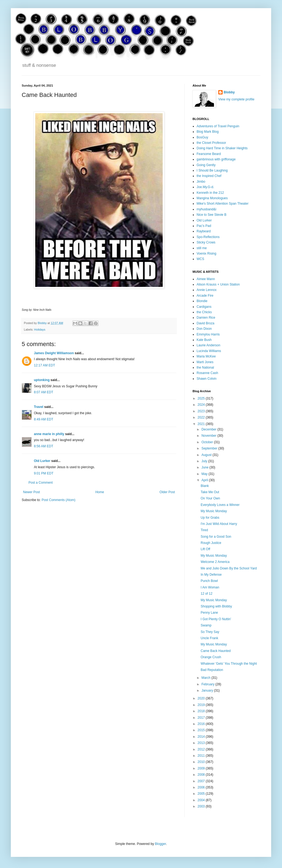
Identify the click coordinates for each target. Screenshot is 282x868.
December (209, 429)
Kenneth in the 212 (210, 193)
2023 (202, 411)
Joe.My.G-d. (205, 187)
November (209, 436)
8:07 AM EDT (44, 392)
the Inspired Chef (209, 176)
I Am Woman (210, 587)
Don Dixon (204, 329)
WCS (200, 259)
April (205, 480)
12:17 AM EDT (44, 365)
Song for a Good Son (216, 537)
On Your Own (210, 498)
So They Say (210, 632)
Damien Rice (206, 318)
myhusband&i (206, 209)
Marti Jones (205, 362)
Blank (205, 486)
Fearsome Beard (209, 154)
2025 (202, 398)
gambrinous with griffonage (216, 159)
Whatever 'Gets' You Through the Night (229, 664)
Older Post (167, 492)
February (208, 684)
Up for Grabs (210, 518)
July (205, 461)
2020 (202, 698)
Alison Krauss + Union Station (218, 284)
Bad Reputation (212, 670)
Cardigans (204, 307)
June (205, 467)
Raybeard (204, 231)
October (208, 442)
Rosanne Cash (207, 373)
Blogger (160, 844)
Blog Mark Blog (208, 132)
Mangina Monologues (212, 198)
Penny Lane (209, 613)
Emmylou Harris (208, 334)
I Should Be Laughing (212, 170)
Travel (39, 407)
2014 (202, 737)
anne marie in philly (49, 434)
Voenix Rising (206, 254)
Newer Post (31, 492)
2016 (202, 724)
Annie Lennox (206, 290)
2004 (202, 800)
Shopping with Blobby (216, 606)
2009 (202, 768)
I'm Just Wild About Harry (219, 524)
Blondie (202, 301)
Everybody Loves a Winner (220, 505)
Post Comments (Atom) (58, 500)
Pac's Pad (204, 226)
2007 (202, 781)
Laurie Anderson (208, 345)
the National (205, 368)
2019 (202, 705)
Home (100, 492)
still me (202, 248)
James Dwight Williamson (54, 353)
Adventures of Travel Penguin (218, 126)
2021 (202, 424)
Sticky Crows (206, 242)
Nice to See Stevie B (211, 215)
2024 (202, 405)
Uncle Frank (209, 638)
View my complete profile (236, 99)
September (210, 448)
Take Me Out (210, 492)
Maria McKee (206, 356)
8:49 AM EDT (44, 419)
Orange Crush (211, 657)
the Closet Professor (211, 143)
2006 (202, 787)
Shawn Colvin (206, 379)
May (205, 474)
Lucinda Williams (209, 351)
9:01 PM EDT (44, 473)
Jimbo (201, 182)
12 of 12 (206, 594)
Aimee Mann (206, 279)
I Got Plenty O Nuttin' (216, 619)
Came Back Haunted (216, 651)
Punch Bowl (209, 581)
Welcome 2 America (215, 562)
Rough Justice (211, 543)
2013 (202, 743)
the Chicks (204, 312)
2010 (202, 762)
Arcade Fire (205, 296)
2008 (202, 775)
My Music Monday (214, 511)
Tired (204, 530)
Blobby (229, 92)
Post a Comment (41, 483)
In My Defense (211, 575)
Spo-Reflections (208, 237)
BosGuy (202, 137)
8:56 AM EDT (44, 446)
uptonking (42, 380)
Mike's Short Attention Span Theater (223, 204)
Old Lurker (42, 461)
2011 (202, 756)
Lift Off (205, 549)
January (208, 690)
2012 (202, 749)
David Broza (205, 323)
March (206, 678)
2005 (202, 794)
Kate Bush (204, 340)
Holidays (40, 330)
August (207, 455)
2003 (202, 806)
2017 (202, 718)
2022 (202, 417)
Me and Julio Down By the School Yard (229, 568)
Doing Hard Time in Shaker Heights (222, 148)
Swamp (206, 625)
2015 (202, 730)
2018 (202, 711)
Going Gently (206, 165)
